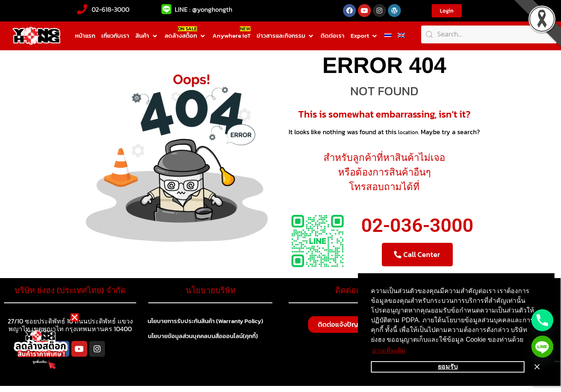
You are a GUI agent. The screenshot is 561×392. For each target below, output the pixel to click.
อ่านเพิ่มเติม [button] (389, 350)
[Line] (542, 347)
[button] (147, 36)
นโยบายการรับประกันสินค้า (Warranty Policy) (210, 321)
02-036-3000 (417, 225)
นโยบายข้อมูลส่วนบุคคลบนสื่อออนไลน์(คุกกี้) (207, 338)
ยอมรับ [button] (448, 367)
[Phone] (542, 320)
